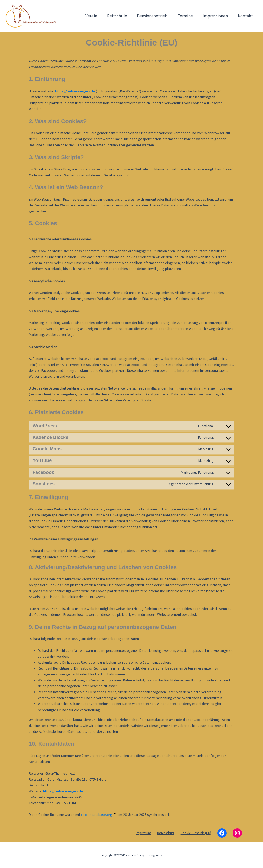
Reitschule (122, 16)
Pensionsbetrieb (156, 16)
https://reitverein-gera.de (75, 91)
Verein (98, 16)
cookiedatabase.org (97, 815)
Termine (188, 16)
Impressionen (217, 16)
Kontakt (246, 16)
